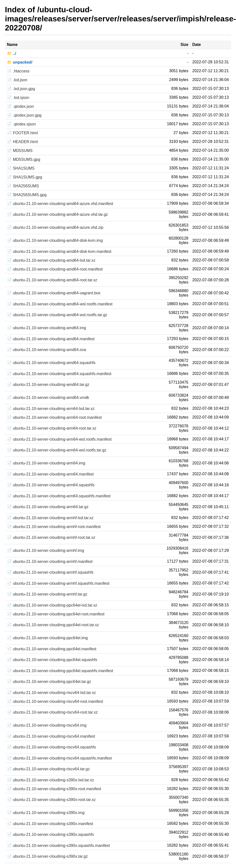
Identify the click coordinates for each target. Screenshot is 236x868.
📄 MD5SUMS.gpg (24, 159)
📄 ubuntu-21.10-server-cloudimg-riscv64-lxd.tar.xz (51, 693)
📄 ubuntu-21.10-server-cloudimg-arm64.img (46, 463)
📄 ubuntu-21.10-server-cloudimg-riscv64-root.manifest (55, 701)
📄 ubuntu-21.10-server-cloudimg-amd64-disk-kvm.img (55, 240)
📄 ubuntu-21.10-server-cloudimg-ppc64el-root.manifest (56, 614)
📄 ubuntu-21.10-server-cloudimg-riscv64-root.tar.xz (52, 712)
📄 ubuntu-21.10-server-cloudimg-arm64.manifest (50, 474)
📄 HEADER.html (22, 142)
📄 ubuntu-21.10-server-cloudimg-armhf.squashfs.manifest (58, 583)
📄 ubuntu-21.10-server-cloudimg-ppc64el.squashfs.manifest (60, 671)
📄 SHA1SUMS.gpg (25, 177)
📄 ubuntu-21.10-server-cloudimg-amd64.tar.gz (48, 385)
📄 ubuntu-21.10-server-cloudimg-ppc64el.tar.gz (49, 682)
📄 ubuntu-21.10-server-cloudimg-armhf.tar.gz (47, 594)
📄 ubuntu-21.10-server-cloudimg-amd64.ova (46, 350)
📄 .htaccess (18, 71)
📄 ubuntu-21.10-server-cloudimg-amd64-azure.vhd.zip (55, 227)
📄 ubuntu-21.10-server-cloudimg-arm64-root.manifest (54, 417)
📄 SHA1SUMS (21, 168)
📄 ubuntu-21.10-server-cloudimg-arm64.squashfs (51, 485)
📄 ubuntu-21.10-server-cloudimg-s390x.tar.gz (47, 856)
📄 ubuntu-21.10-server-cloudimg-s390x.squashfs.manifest (58, 846)
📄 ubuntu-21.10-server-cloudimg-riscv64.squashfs (51, 747)
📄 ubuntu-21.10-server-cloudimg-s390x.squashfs (50, 834)
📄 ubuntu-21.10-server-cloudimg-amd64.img (46, 328)
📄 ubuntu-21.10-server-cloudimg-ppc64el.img (47, 638)
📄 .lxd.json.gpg (21, 89)
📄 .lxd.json (17, 80)
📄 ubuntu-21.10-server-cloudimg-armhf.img (45, 550)
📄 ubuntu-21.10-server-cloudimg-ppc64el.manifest (52, 649)
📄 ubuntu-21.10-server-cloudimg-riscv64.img (47, 725)
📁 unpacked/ (20, 62)
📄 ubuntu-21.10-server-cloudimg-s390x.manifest (50, 824)
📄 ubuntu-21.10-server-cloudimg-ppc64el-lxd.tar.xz (52, 605)
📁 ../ (12, 53)
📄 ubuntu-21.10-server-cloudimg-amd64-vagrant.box (54, 293)
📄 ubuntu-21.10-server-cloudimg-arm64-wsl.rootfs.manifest (59, 439)
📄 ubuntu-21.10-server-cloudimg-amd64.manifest (51, 339)
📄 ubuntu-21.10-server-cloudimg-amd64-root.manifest (55, 269)
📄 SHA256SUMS (23, 186)
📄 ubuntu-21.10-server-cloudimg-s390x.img (46, 813)
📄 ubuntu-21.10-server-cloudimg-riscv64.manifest (51, 736)
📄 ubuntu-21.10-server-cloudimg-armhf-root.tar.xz (51, 537)
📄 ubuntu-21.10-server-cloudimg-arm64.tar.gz (48, 507)
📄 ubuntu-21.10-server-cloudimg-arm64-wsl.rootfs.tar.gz (57, 450)
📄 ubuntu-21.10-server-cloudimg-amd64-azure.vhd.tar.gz (57, 214)
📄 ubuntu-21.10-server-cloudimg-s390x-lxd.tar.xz (50, 780)
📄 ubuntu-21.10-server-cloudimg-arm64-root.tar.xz (52, 428)
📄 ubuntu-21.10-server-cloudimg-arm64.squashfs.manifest (59, 496)
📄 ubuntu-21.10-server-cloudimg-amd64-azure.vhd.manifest (60, 204)
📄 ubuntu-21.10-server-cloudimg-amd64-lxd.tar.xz (51, 260)
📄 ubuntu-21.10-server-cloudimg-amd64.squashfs (51, 363)
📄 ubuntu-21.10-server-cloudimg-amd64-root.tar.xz (52, 280)
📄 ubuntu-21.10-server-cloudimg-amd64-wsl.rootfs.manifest (60, 304)
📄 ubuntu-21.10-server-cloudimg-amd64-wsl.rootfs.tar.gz (57, 315)
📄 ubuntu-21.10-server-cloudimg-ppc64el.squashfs (52, 660)
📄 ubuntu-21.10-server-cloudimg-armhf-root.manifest (54, 527)
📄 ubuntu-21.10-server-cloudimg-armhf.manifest (50, 562)
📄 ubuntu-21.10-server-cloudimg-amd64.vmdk (48, 398)
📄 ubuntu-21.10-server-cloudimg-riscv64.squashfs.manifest (59, 758)
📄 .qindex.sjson (21, 124)
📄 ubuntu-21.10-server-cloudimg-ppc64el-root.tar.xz (53, 625)
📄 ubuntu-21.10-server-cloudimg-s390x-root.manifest (54, 789)
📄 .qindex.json (20, 106)
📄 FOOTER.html (22, 133)
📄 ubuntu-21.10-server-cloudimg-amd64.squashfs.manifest (59, 374)
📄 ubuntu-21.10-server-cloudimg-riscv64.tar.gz (48, 769)
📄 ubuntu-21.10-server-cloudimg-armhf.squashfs (50, 572)
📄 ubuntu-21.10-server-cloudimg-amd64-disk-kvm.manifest (59, 251)
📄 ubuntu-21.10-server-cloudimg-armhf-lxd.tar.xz (50, 518)
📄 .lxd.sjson (18, 98)
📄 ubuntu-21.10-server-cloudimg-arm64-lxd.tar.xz (51, 409)
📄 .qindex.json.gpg (24, 115)
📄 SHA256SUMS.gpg (27, 195)
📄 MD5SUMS (20, 151)
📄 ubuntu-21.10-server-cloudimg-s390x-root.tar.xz (51, 800)
